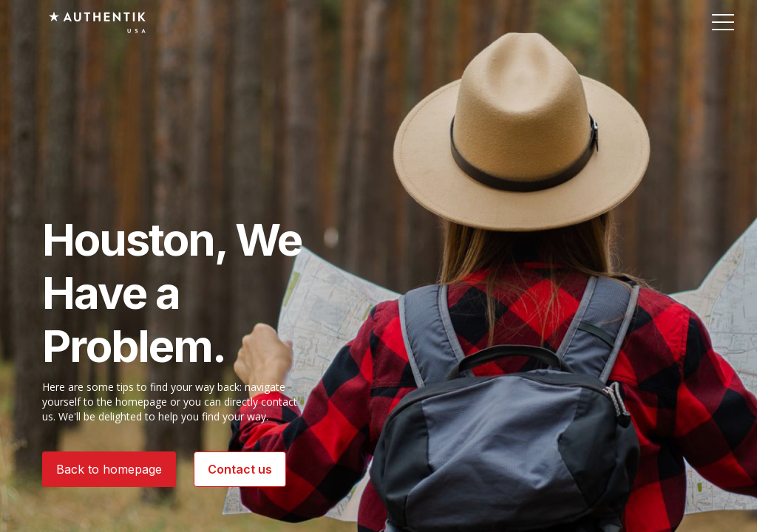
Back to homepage (109, 469)
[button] (723, 22)
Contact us (240, 469)
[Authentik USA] (97, 22)
